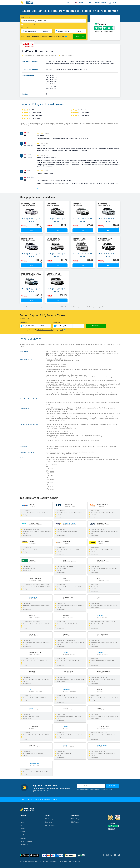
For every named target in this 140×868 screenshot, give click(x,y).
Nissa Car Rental (102, 745)
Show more (40, 189)
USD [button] (68, 3)
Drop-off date (58, 28)
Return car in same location (31, 25)
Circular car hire (34, 764)
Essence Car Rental (69, 523)
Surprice (66, 727)
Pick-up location (26, 18)
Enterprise (100, 653)
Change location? (24, 318)
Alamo (65, 745)
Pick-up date (25, 28)
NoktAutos (66, 690)
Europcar (100, 616)
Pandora (66, 653)
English (79, 3)
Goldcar (31, 708)
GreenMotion (33, 597)
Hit (30, 690)
